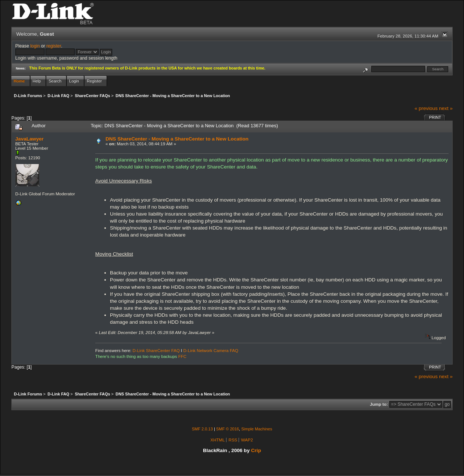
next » (446, 108)
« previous (426, 108)
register (54, 46)
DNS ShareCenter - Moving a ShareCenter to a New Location (177, 139)
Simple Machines (257, 429)
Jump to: (379, 404)
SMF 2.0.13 (202, 429)
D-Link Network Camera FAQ (211, 351)
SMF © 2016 (228, 429)
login (35, 46)
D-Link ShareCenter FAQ (156, 351)
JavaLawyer (30, 139)
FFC (182, 356)
